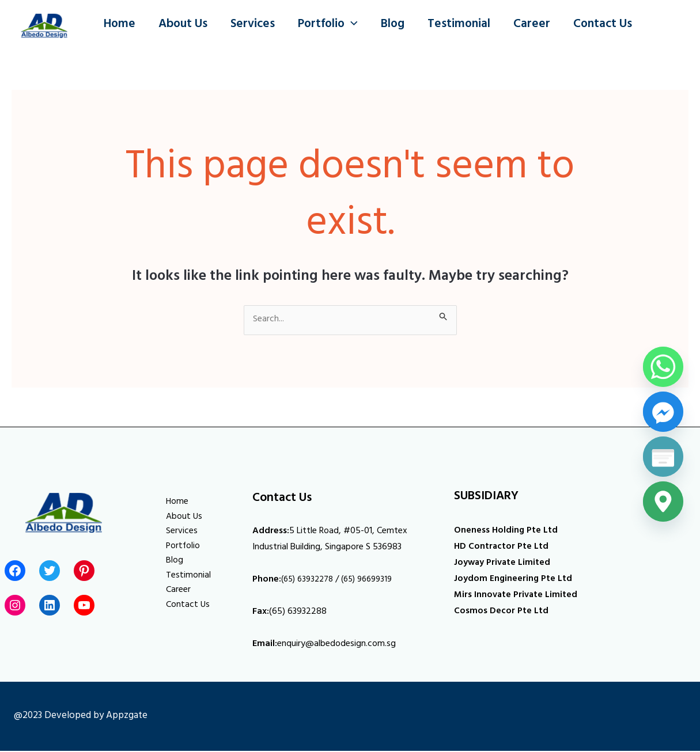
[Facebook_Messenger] (663, 412)
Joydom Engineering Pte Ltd (515, 580)
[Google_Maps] (663, 502)
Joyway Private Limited (505, 564)
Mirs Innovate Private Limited (518, 597)
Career (539, 25)
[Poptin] (663, 457)
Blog (398, 25)
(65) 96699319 (375, 581)
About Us (185, 25)
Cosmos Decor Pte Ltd (502, 613)
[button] (355, 25)
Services (256, 25)
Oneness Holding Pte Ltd (507, 532)
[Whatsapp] (663, 367)
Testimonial (465, 25)
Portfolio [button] (332, 25)
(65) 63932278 (310, 581)
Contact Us (611, 25)
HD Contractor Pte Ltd (503, 548)
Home (120, 25)
